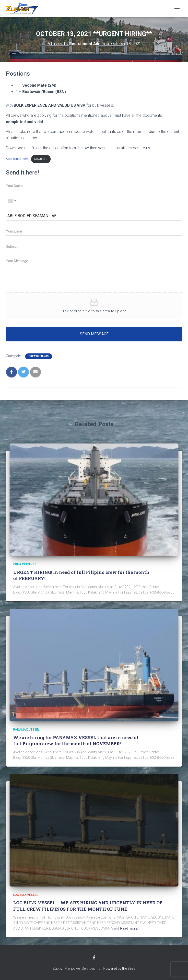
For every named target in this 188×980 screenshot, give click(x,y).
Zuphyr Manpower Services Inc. (77, 968)
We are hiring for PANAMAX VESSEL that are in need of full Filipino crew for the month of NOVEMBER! (76, 741)
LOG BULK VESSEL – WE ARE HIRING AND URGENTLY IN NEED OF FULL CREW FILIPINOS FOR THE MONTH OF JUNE (88, 906)
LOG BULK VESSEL (26, 895)
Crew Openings (39, 356)
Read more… (130, 928)
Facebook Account (94, 958)
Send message (94, 334)
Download (41, 159)
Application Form (17, 159)
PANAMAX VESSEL (26, 730)
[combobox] (12, 201)
